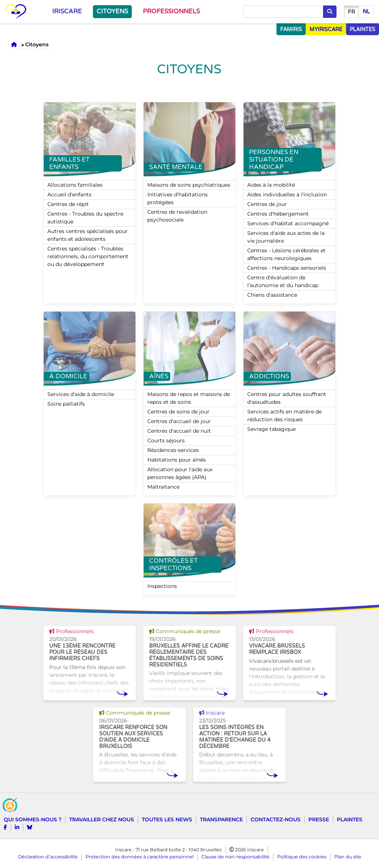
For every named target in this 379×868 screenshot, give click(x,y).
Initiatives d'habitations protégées (177, 198)
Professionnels (171, 11)
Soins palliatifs (66, 404)
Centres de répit (68, 204)
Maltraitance (163, 487)
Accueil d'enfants (69, 194)
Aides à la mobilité (271, 185)
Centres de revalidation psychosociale (177, 216)
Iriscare (67, 11)
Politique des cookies (302, 857)
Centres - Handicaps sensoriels (287, 268)
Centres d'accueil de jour (179, 421)
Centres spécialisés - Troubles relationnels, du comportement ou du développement (88, 256)
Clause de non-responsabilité (235, 857)
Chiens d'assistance (272, 295)
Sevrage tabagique (271, 429)
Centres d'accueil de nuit (179, 431)
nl (366, 12)
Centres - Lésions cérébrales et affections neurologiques (286, 254)
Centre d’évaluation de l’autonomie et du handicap (283, 281)
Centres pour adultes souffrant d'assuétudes (287, 398)
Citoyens (112, 11)
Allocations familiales (75, 185)
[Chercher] (283, 12)
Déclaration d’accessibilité (48, 857)
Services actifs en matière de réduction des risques (284, 415)
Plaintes (350, 819)
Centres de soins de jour (178, 412)
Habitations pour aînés (177, 460)
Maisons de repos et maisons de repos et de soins (189, 398)
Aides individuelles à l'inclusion (287, 194)
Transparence (221, 819)
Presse (319, 819)
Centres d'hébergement (278, 214)
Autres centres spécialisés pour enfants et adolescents (88, 235)
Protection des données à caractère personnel (140, 857)
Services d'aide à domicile (81, 394)
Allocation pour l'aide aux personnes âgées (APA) (180, 473)
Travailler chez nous (102, 819)
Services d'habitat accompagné (288, 223)
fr (351, 12)
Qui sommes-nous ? (33, 819)
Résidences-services (173, 450)
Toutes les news (167, 819)
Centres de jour (267, 204)
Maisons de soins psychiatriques (189, 185)
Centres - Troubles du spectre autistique (85, 218)
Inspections (162, 586)
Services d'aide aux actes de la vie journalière (286, 237)
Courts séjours (166, 440)
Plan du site (348, 857)
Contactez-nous (276, 819)
